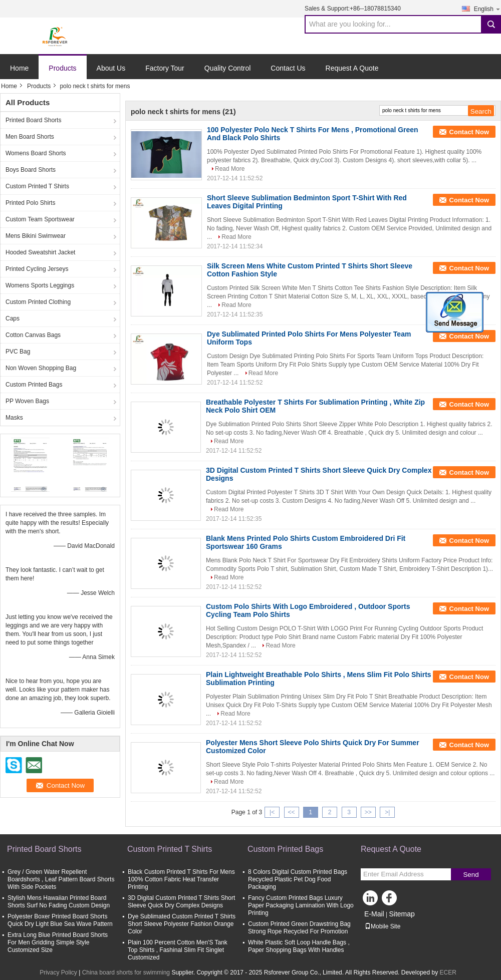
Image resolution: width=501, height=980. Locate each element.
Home (19, 68)
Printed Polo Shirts (30, 203)
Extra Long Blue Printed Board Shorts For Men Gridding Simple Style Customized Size (58, 942)
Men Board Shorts (30, 137)
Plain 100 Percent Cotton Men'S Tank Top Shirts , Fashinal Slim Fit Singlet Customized (178, 950)
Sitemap (402, 914)
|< (272, 812)
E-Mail (374, 914)
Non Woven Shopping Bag (41, 368)
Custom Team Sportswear (40, 219)
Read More (230, 169)
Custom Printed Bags (34, 385)
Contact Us (288, 68)
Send (471, 875)
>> (368, 812)
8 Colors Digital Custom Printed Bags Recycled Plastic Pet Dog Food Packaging (298, 879)
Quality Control (228, 68)
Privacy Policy (58, 972)
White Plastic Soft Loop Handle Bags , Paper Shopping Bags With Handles (299, 946)
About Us (111, 68)
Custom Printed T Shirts (37, 186)
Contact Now (469, 132)
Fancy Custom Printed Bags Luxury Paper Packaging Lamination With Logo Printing (301, 905)
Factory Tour (165, 68)
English (487, 9)
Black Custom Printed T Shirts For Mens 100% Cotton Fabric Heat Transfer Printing (181, 879)
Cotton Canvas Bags (33, 335)
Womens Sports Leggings (40, 285)
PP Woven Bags (27, 401)
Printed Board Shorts (33, 120)
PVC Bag (18, 352)
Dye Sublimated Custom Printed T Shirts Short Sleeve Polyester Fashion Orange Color (182, 924)
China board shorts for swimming (126, 972)
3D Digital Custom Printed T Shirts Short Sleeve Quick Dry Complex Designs (181, 902)
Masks (14, 418)
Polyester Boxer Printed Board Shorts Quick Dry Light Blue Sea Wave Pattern (60, 920)
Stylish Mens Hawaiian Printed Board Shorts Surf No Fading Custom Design (59, 902)
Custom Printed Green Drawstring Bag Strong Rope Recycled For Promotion (299, 928)
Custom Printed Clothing (38, 302)
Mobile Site (383, 926)
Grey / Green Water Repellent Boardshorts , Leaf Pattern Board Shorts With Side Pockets (61, 879)
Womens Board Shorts (36, 153)
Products (62, 68)
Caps (13, 318)
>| (387, 812)
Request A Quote (352, 68)
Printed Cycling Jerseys (37, 269)
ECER (448, 972)
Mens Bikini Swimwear (36, 236)
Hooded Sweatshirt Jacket (40, 252)
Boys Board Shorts (31, 170)
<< (291, 812)
